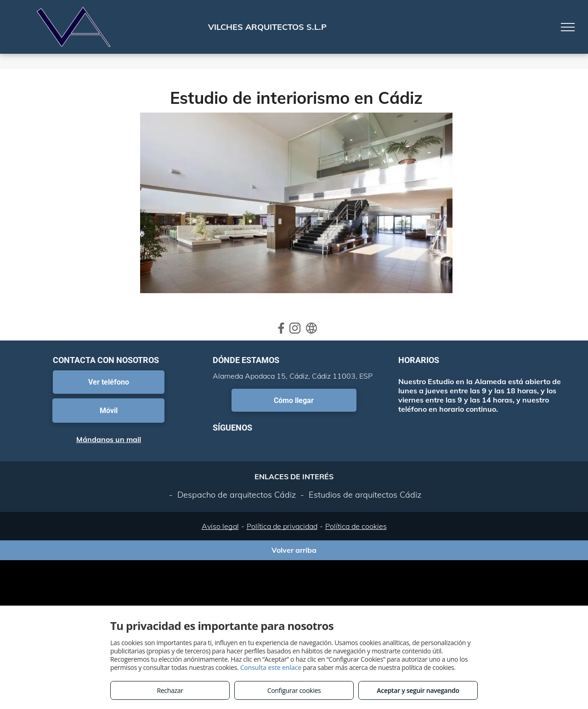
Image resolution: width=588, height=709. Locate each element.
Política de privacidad (282, 526)
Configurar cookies (294, 690)
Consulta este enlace (271, 667)
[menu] (568, 27)
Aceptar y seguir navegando (418, 690)
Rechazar (170, 690)
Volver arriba (294, 550)
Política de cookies (356, 526)
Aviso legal (220, 526)
